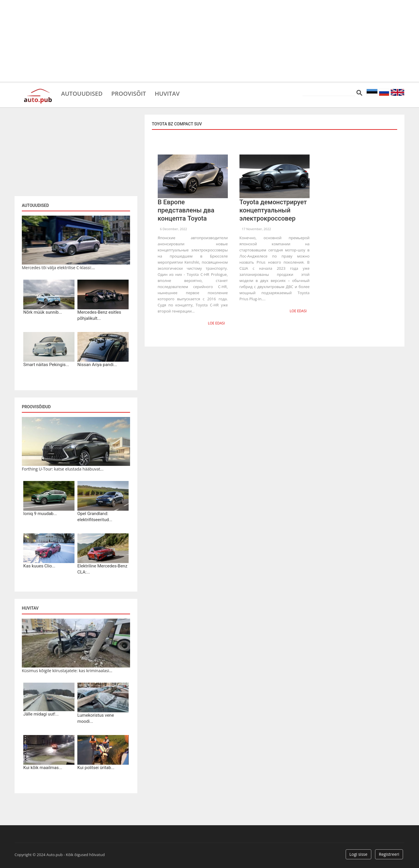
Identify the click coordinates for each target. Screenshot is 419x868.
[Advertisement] (210, 41)
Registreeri (389, 854)
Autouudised (82, 93)
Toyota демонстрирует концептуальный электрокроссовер (273, 210)
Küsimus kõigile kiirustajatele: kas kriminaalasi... (67, 671)
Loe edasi (216, 323)
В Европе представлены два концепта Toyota (186, 210)
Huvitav (167, 93)
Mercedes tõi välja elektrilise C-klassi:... (58, 268)
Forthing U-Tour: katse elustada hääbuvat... (63, 469)
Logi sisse (358, 854)
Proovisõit (128, 93)
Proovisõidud (36, 407)
